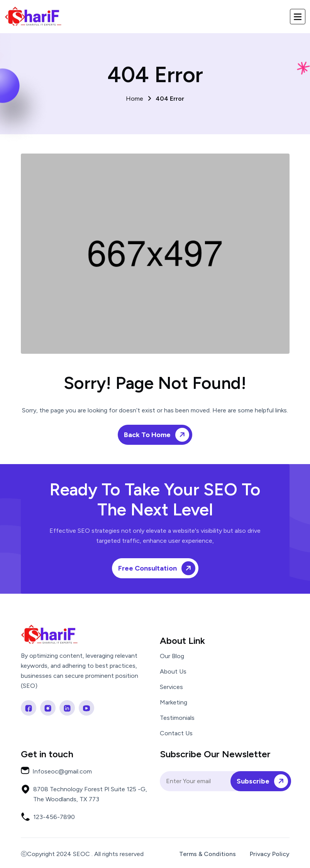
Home (155, 99)
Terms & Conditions (208, 854)
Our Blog (172, 656)
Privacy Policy (270, 854)
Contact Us (176, 733)
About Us (173, 672)
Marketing (174, 703)
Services (171, 687)
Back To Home (158, 435)
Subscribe (264, 781)
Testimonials (177, 718)
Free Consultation (158, 568)
